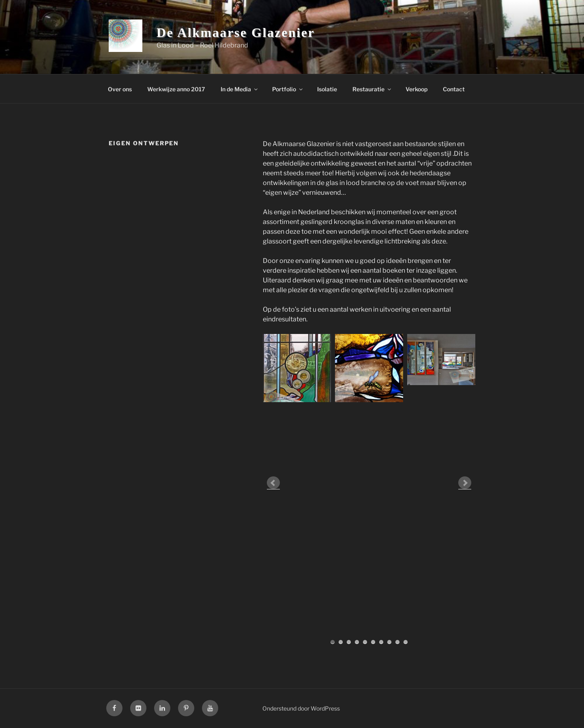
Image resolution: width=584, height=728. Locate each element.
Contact (454, 89)
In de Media (240, 89)
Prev (273, 483)
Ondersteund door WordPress (301, 708)
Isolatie (327, 89)
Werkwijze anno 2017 (176, 89)
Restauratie (372, 89)
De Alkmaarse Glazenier (236, 32)
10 (406, 642)
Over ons (120, 89)
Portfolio (288, 89)
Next (465, 483)
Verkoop (417, 89)
